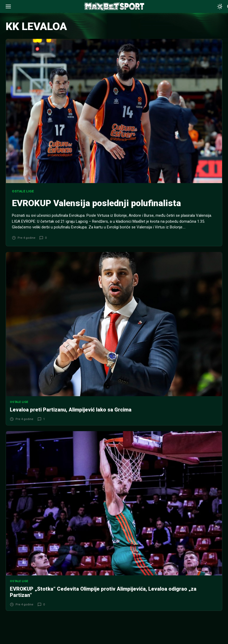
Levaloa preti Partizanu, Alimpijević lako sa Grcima (71, 410)
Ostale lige (23, 191)
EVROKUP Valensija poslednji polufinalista (97, 203)
